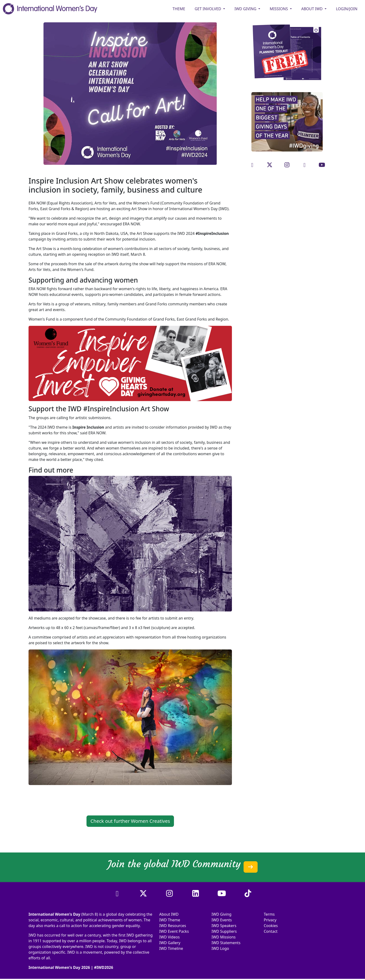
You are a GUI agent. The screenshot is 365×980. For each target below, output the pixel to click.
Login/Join (347, 9)
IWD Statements (226, 943)
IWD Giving (221, 914)
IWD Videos (169, 937)
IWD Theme (170, 920)
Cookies (271, 926)
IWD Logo (220, 948)
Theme (179, 9)
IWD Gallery (170, 943)
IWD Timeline (171, 948)
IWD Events (222, 920)
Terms (269, 914)
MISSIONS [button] (279, 9)
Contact (271, 931)
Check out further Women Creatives (130, 821)
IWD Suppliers (224, 931)
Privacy (270, 920)
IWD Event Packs (174, 931)
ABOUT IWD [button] (312, 9)
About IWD (169, 914)
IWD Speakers (224, 926)
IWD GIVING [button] (246, 9)
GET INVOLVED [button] (208, 9)
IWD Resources (173, 926)
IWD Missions (223, 937)
